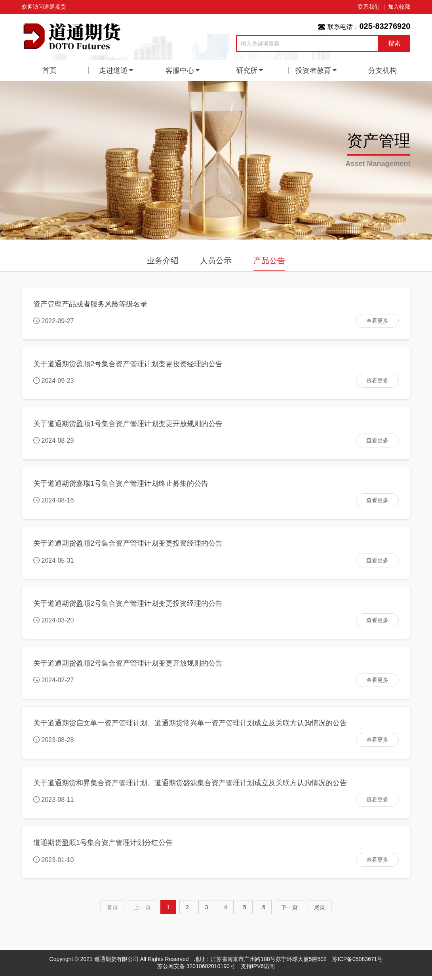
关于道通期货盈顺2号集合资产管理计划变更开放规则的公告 (128, 666)
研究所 (247, 70)
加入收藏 (399, 7)
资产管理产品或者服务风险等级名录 (91, 304)
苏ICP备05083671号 (358, 963)
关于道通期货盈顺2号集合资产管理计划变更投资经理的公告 (128, 364)
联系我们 (369, 7)
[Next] (289, 911)
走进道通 (113, 70)
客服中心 (180, 70)
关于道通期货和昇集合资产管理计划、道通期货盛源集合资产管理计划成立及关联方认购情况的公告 (190, 786)
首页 (49, 70)
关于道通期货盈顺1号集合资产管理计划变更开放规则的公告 (128, 424)
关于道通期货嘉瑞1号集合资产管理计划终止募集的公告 (121, 485)
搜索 (394, 43)
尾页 (320, 911)
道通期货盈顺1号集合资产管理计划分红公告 (103, 847)
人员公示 (216, 261)
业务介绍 (163, 261)
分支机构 (383, 70)
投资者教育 (313, 70)
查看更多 (377, 321)
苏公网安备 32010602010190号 (196, 970)
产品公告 (269, 261)
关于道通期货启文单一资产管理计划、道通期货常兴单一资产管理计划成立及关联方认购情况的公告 (190, 726)
